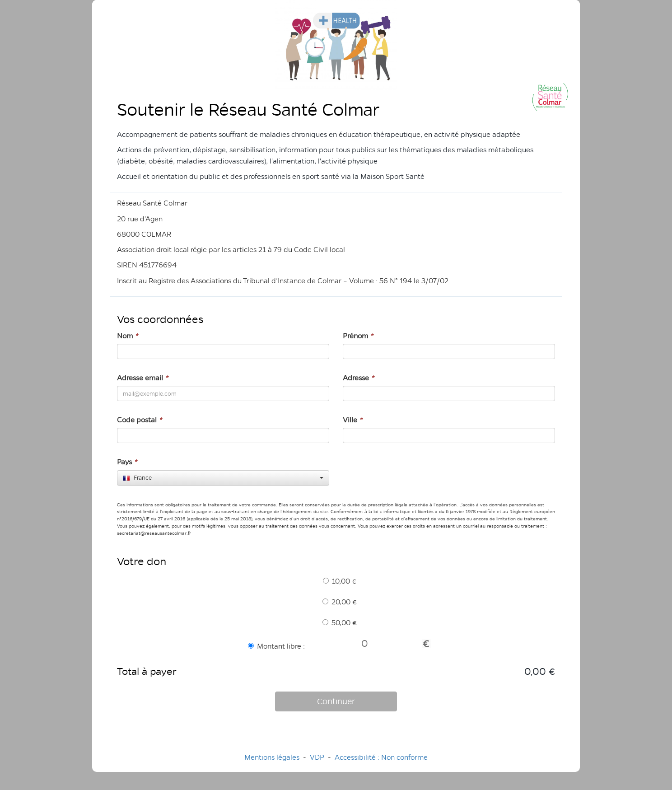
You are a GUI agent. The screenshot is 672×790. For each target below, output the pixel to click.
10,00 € (340, 581)
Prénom (358, 336)
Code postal (139, 420)
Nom (127, 336)
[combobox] (223, 478)
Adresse (358, 378)
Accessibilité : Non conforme (381, 757)
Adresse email (142, 378)
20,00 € (340, 602)
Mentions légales (272, 757)
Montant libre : (276, 646)
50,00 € (340, 623)
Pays (127, 462)
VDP (318, 757)
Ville (352, 420)
